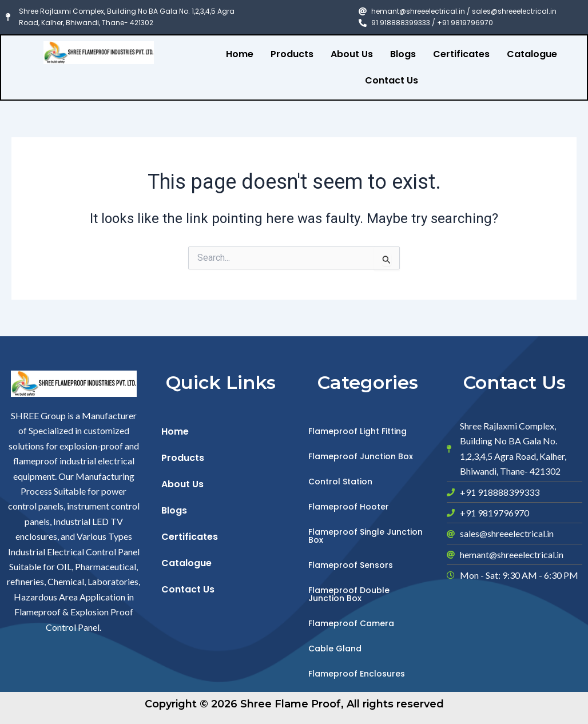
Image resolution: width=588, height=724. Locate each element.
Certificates (461, 54)
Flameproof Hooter (349, 507)
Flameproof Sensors (351, 565)
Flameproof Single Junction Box (365, 536)
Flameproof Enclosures (357, 674)
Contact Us (392, 80)
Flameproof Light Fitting (357, 431)
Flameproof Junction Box (361, 456)
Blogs (403, 54)
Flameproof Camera (351, 623)
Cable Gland (335, 649)
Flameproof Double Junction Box (349, 594)
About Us (352, 54)
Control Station (340, 482)
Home (240, 54)
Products (292, 54)
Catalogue (532, 54)
